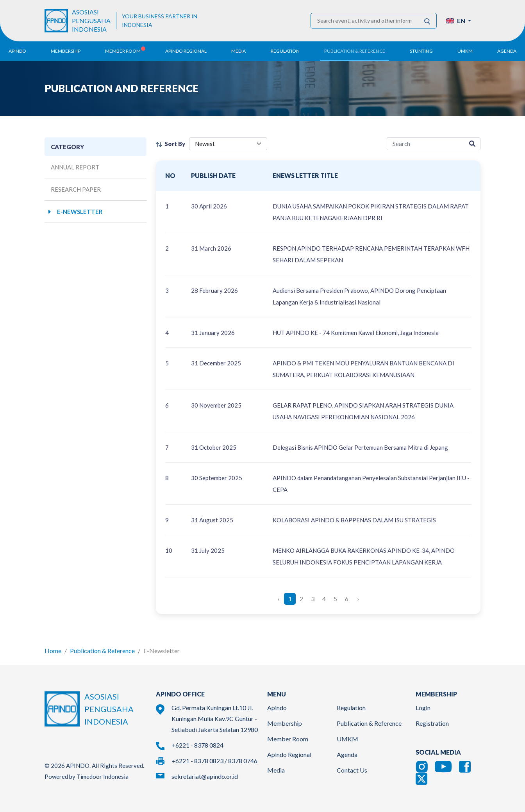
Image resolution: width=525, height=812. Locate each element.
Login (423, 708)
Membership (285, 723)
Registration (432, 723)
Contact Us (352, 770)
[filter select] (228, 144)
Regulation (351, 708)
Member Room (288, 739)
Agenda (507, 51)
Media (276, 770)
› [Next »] (358, 599)
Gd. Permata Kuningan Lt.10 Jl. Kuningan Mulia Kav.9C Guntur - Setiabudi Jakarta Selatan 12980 (215, 719)
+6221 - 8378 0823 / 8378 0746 (214, 761)
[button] (459, 21)
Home (53, 651)
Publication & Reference (102, 651)
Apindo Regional (289, 754)
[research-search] (426, 144)
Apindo (277, 708)
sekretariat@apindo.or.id (205, 776)
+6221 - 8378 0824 (197, 745)
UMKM (347, 739)
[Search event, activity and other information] (365, 21)
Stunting (421, 51)
